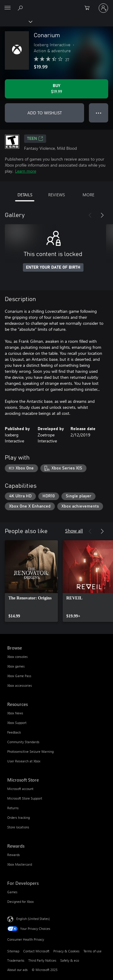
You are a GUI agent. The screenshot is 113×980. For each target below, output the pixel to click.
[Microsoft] (56, 5)
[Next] (102, 215)
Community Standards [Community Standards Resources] (23, 742)
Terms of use (93, 951)
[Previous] (90, 215)
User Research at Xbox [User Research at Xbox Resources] (24, 761)
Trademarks (16, 960)
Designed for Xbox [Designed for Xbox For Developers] (20, 902)
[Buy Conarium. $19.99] (56, 89)
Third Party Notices (42, 960)
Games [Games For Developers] (12, 892)
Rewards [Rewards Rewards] (14, 855)
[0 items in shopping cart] (89, 8)
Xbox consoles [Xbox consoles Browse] (17, 657)
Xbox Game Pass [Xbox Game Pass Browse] (19, 676)
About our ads (17, 970)
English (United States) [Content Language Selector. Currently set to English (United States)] (33, 919)
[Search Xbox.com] (21, 8)
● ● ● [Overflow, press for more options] (99, 113)
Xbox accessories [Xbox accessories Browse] (20, 685)
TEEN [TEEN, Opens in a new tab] (35, 139)
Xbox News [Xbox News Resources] (15, 713)
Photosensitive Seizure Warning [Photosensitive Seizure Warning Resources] (30, 751)
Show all (74, 531)
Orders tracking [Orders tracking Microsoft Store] (19, 817)
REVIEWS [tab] (56, 195)
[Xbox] (16, 21)
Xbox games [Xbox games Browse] (16, 666)
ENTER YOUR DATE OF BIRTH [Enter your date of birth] (53, 267)
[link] (31, 581)
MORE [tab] (88, 195)
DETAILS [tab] (25, 195)
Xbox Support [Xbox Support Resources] (17, 723)
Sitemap (13, 951)
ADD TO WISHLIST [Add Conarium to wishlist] (45, 113)
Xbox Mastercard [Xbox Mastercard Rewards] (20, 864)
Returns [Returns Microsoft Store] (13, 808)
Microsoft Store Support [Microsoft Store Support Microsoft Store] (25, 798)
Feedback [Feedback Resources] (14, 732)
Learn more (26, 171)
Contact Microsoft (36, 951)
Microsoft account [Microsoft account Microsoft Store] (20, 789)
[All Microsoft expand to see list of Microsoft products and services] (8, 8)
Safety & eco (70, 960)
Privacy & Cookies (66, 951)
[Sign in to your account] (103, 8)
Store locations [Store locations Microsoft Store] (18, 827)
